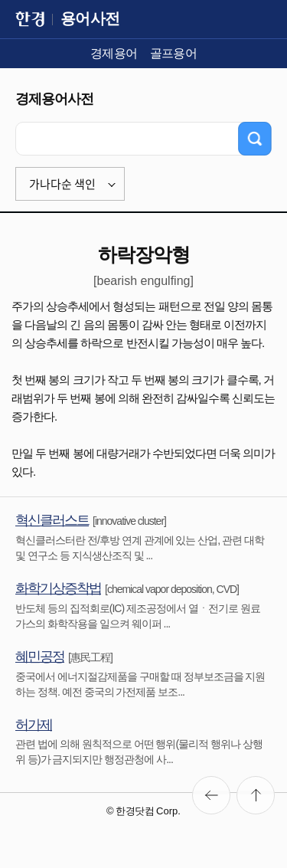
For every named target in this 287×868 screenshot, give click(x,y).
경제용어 (114, 53)
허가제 (34, 725)
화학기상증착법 (58, 588)
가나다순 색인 (62, 184)
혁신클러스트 (52, 520)
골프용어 (174, 53)
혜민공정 (40, 657)
